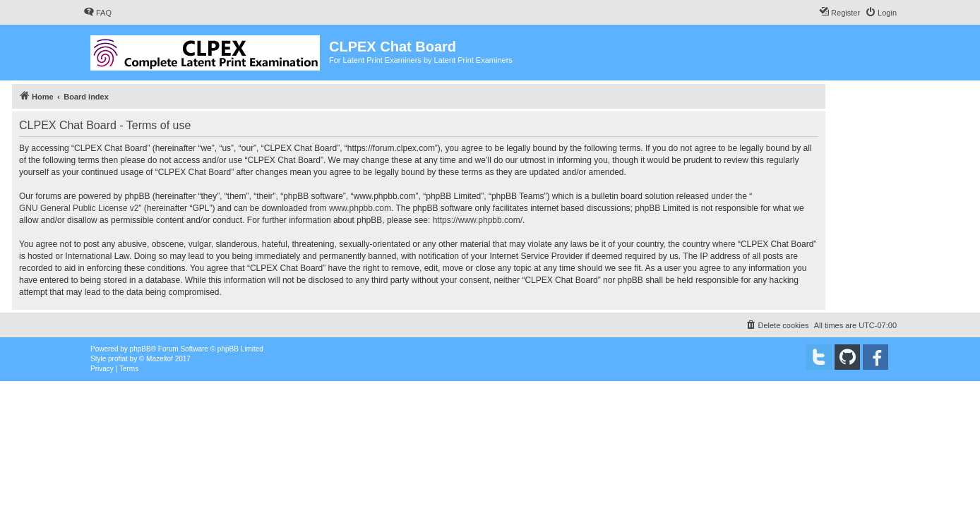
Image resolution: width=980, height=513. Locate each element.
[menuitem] (97, 13)
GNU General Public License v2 (79, 208)
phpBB (141, 349)
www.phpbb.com (360, 208)
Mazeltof (160, 359)
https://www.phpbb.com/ (478, 220)
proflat (118, 359)
